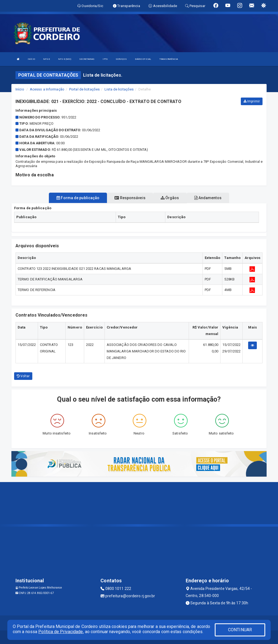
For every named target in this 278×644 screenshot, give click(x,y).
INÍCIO (31, 59)
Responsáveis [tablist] (130, 198)
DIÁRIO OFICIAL (143, 59)
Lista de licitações (119, 89)
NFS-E (47, 59)
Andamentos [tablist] (208, 198)
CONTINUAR (240, 630)
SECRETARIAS (87, 59)
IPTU (105, 59)
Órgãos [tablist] (170, 198)
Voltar (23, 376)
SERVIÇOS (121, 59)
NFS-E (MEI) (65, 59)
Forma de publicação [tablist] (78, 198)
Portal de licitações (84, 89)
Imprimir (252, 101)
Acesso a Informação (47, 89)
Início (20, 89)
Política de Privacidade (61, 632)
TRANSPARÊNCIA (169, 59)
